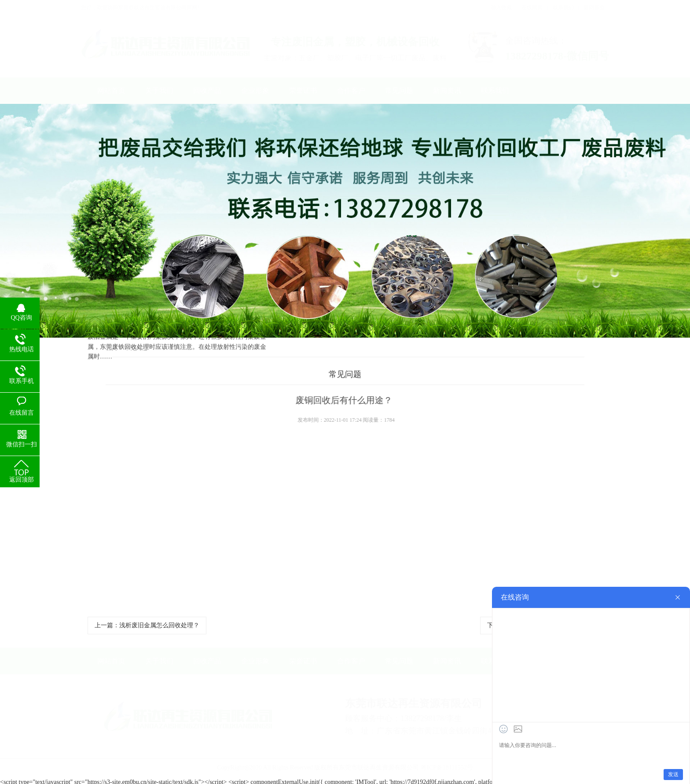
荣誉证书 (303, 90)
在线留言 (532, 7)
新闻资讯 (447, 90)
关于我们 (159, 90)
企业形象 (255, 90)
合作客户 (351, 90)
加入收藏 (501, 7)
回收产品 (207, 90)
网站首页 (111, 90)
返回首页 (594, 7)
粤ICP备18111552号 (447, 764)
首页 (107, 348)
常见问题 (399, 90)
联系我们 (563, 7)
